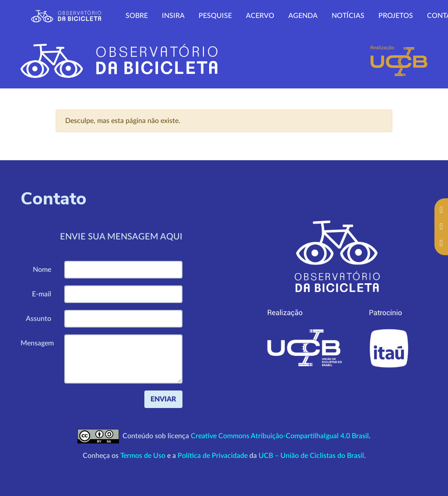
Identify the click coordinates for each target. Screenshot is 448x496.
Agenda (303, 16)
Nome (42, 270)
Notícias (348, 16)
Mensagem (37, 343)
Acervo (260, 16)
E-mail (42, 294)
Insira (173, 16)
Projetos (396, 16)
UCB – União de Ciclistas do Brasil (311, 456)
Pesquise (215, 16)
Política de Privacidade (213, 456)
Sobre (137, 16)
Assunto (38, 319)
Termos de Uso (143, 456)
